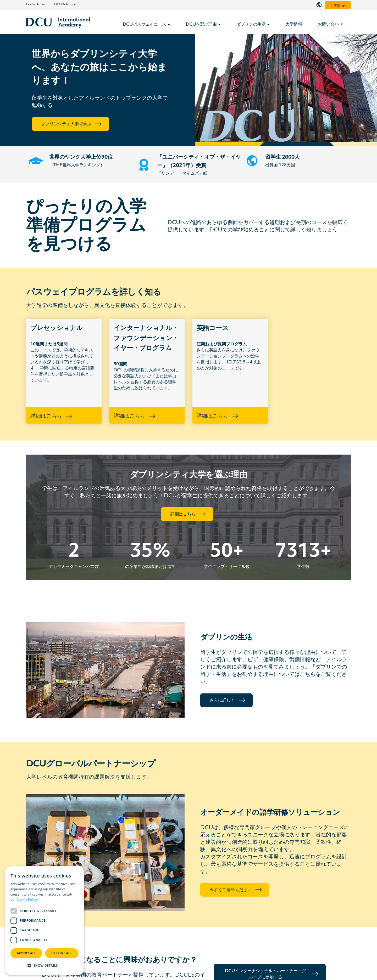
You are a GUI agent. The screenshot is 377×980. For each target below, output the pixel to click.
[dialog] (45, 921)
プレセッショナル (57, 328)
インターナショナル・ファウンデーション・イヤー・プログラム (146, 338)
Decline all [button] (62, 953)
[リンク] (58, 22)
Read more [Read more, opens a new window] (47, 900)
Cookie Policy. (27, 900)
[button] (45, 966)
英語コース (213, 328)
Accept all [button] (26, 953)
